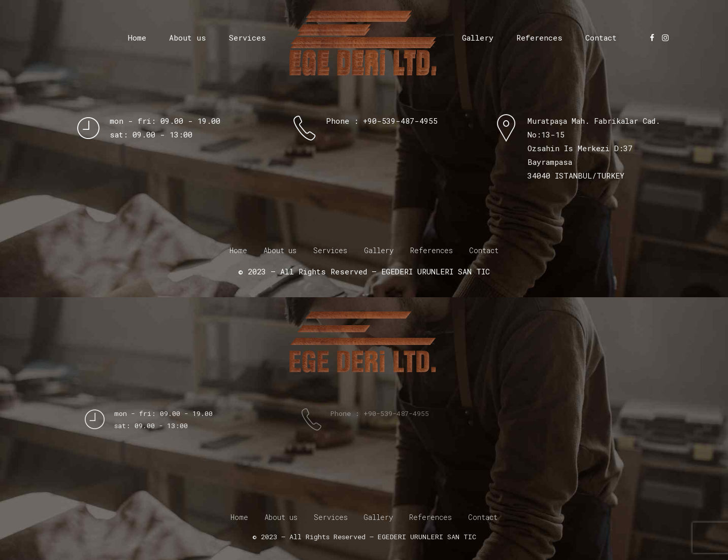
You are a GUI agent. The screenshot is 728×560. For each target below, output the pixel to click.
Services (247, 38)
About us (188, 38)
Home (137, 38)
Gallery (478, 38)
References (539, 38)
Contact (601, 38)
